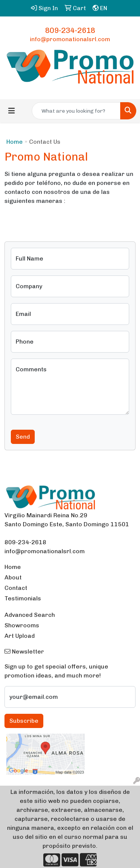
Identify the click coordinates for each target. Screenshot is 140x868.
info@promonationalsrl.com (70, 39)
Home (15, 142)
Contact (16, 588)
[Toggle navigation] (12, 111)
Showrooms (22, 625)
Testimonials (23, 598)
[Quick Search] (76, 111)
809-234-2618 (70, 30)
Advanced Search (30, 615)
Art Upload (20, 636)
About (13, 577)
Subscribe (24, 721)
